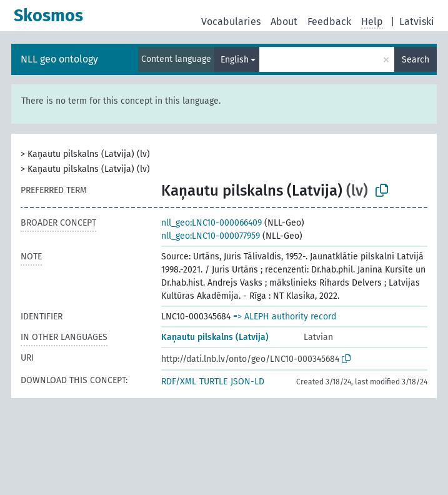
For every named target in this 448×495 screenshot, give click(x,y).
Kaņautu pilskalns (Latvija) (215, 337)
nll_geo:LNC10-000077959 (211, 236)
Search (416, 60)
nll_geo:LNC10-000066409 (212, 223)
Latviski (417, 22)
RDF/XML (179, 382)
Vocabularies (231, 22)
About (284, 22)
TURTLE (213, 382)
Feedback (329, 22)
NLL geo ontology (59, 59)
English (235, 60)
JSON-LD (247, 382)
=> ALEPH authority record (285, 317)
